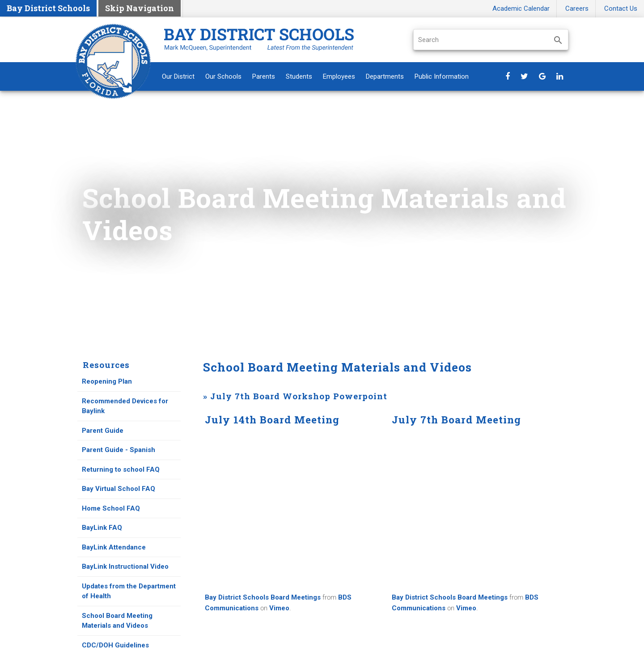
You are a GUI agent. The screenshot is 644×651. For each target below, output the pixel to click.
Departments (385, 76)
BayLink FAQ (102, 528)
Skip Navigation (140, 8)
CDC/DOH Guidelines (116, 645)
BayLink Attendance (114, 547)
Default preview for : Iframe (292, 508)
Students (299, 76)
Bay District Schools (48, 8)
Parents (264, 76)
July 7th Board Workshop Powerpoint (299, 396)
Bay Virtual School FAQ (119, 489)
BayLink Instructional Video (125, 566)
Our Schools (223, 76)
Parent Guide (103, 431)
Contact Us (621, 8)
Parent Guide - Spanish (119, 450)
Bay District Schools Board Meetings (263, 597)
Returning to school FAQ (122, 469)
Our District (178, 76)
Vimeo (279, 608)
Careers (577, 8)
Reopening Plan (107, 381)
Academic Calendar (521, 8)
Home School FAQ (111, 508)
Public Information (442, 76)
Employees (339, 76)
